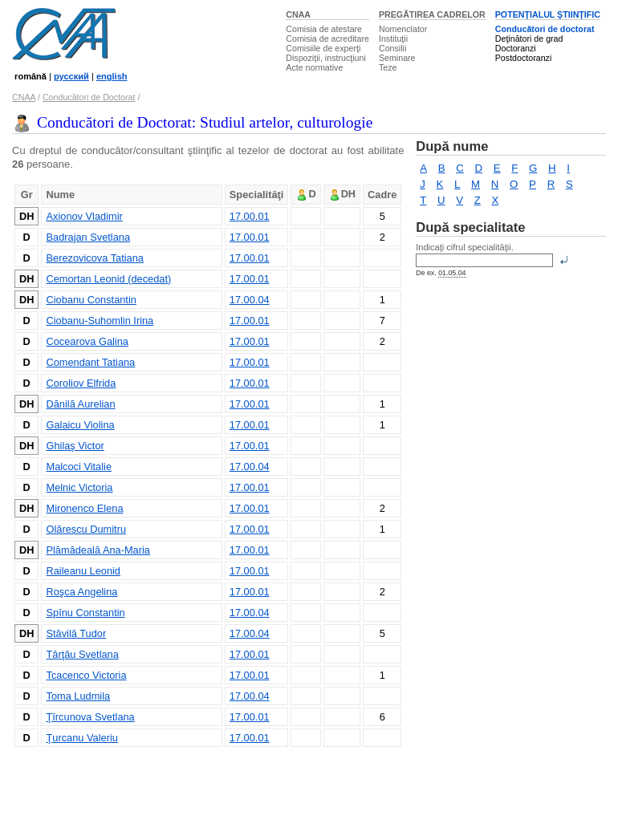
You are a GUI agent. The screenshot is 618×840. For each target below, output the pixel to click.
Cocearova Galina (87, 341)
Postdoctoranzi (524, 58)
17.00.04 (250, 300)
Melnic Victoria (79, 487)
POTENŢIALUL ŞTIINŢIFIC (548, 14)
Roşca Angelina (81, 592)
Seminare (397, 58)
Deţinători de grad (529, 39)
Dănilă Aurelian (80, 404)
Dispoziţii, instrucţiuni (326, 58)
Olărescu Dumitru (86, 529)
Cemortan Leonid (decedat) (108, 279)
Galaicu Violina (80, 425)
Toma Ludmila (78, 696)
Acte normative (314, 67)
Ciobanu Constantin (91, 300)
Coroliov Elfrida (81, 383)
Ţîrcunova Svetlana (90, 717)
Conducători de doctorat (545, 29)
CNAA (298, 14)
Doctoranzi (516, 48)
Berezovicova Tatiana (94, 258)
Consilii (392, 48)
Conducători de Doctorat (89, 97)
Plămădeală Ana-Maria (98, 550)
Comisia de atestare (324, 29)
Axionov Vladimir (84, 216)
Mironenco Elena (84, 508)
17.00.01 (250, 216)
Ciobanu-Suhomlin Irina (100, 321)
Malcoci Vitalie (79, 467)
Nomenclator (403, 29)
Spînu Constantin (85, 613)
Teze (388, 67)
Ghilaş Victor (75, 446)
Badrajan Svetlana (88, 237)
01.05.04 (452, 273)
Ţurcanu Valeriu (81, 738)
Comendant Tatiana (90, 362)
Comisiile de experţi (323, 48)
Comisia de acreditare (327, 39)
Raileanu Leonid (83, 571)
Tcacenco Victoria (86, 675)
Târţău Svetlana (82, 654)
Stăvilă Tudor (76, 633)
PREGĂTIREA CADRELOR (432, 14)
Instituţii (393, 39)
